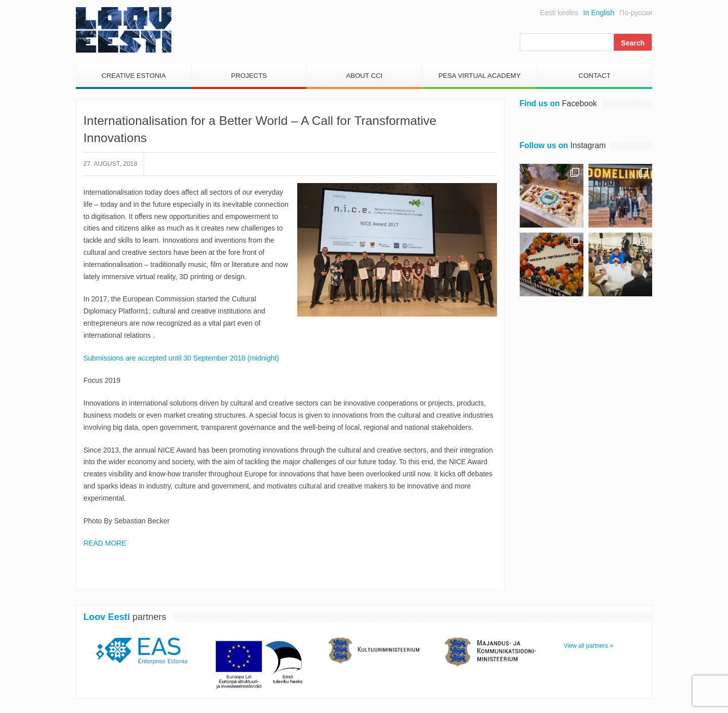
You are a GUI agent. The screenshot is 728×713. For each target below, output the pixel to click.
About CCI (364, 76)
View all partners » (588, 646)
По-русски (636, 13)
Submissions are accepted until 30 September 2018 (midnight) (181, 358)
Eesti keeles (559, 13)
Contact (594, 76)
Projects (249, 76)
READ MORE (105, 543)
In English (599, 13)
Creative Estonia (134, 76)
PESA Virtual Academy (480, 76)
